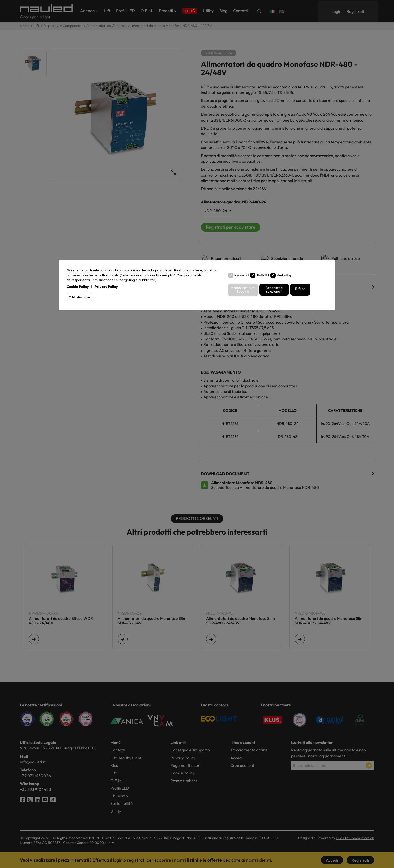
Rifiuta (300, 289)
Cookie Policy (78, 287)
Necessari (241, 275)
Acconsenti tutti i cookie (243, 290)
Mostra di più (81, 297)
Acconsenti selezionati (274, 290)
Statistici (263, 275)
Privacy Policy (106, 287)
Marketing (284, 275)
